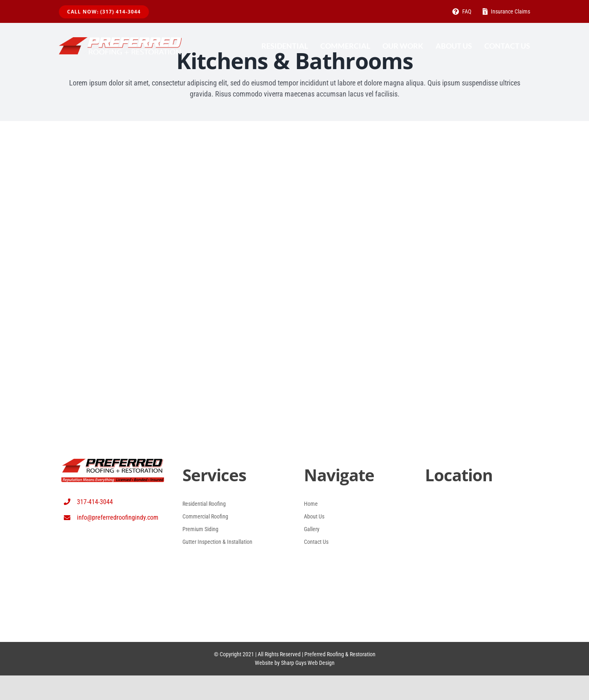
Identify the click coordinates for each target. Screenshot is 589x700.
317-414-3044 (95, 502)
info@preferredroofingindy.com (118, 517)
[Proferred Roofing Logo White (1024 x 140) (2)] (120, 41)
